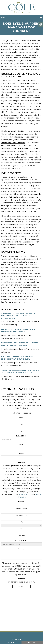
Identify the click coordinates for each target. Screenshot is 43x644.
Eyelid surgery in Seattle (13, 131)
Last (22, 431)
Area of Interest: (21, 541)
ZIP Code (22, 536)
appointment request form (14, 405)
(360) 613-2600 (21, 408)
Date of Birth (21, 436)
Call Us (11, 642)
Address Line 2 (21, 515)
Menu (3, 18)
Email (21, 444)
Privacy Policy (25, 494)
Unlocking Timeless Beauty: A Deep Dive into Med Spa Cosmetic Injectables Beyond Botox (19, 316)
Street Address (21, 508)
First (21, 424)
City (22, 522)
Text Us (32, 642)
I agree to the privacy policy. (22, 582)
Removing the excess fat (13, 143)
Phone (21, 454)
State (21, 529)
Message (21, 549)
